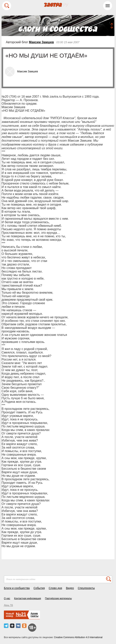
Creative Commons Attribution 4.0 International (78, 637)
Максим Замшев (41, 42)
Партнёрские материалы (58, 598)
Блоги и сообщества (17, 588)
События (39, 588)
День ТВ (8, 605)
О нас (7, 598)
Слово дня (55, 588)
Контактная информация (27, 598)
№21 (21, 614)
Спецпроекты (86, 588)
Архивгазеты (35, 615)
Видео (70, 588)
